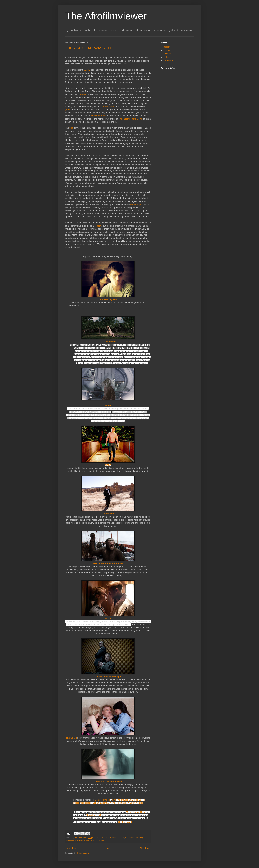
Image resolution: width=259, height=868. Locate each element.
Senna (96, 803)
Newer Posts (72, 848)
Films (122, 838)
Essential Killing (108, 803)
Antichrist (134, 345)
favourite (116, 838)
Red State (121, 803)
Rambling (139, 838)
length (98, 226)
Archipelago (86, 803)
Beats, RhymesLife (105, 800)
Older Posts (145, 848)
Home (109, 848)
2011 (103, 838)
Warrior (131, 803)
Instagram (168, 50)
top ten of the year (97, 840)
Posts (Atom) (83, 853)
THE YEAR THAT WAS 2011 (88, 48)
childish (83, 94)
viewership (135, 204)
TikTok (166, 57)
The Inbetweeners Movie (130, 119)
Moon (129, 812)
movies (131, 838)
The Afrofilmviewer (106, 16)
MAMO (87, 70)
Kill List (139, 803)
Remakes (70, 840)
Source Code (139, 812)
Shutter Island (125, 822)
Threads (167, 54)
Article (109, 838)
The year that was (82, 840)
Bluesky (167, 47)
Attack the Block (99, 116)
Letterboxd (168, 60)
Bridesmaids (109, 107)
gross (68, 110)
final (72, 128)
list (126, 838)
